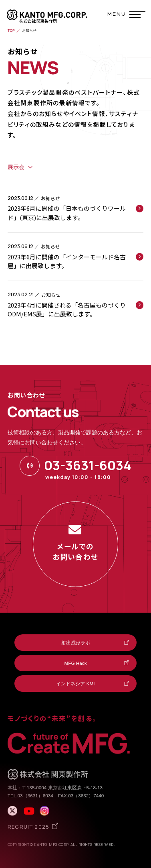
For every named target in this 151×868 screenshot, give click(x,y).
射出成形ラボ (76, 643)
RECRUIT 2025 (29, 827)
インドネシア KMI (75, 684)
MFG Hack (76, 663)
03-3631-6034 (88, 465)
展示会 (16, 167)
